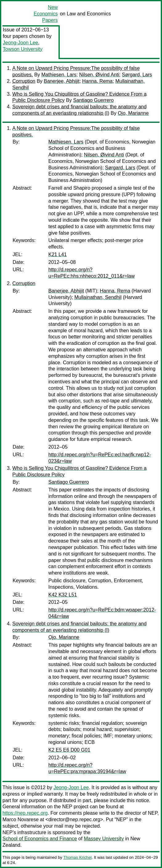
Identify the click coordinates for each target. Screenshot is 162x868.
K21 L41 (58, 254)
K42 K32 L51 (63, 595)
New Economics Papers (46, 14)
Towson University (23, 49)
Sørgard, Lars (137, 75)
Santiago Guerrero (93, 100)
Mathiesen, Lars (59, 75)
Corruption (24, 81)
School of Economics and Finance (40, 839)
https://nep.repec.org (25, 813)
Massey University (104, 839)
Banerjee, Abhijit (62, 81)
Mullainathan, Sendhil (98, 297)
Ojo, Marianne (133, 113)
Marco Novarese (20, 820)
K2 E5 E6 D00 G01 (69, 750)
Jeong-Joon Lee (20, 43)
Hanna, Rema (97, 81)
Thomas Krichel (77, 857)
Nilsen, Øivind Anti (99, 75)
